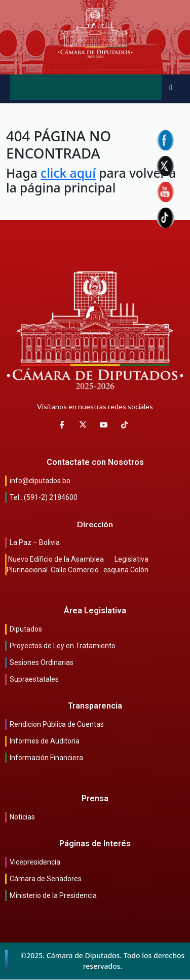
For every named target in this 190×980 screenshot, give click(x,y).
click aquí (68, 173)
